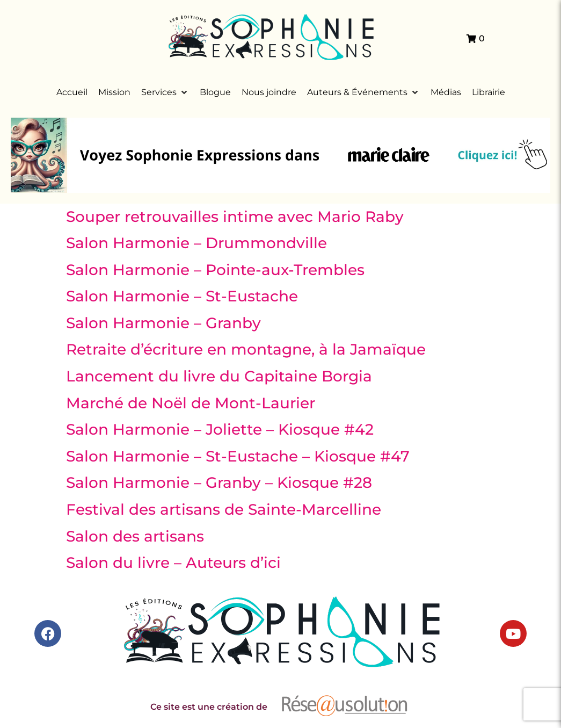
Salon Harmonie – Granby (163, 323)
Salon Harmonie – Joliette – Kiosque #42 (220, 429)
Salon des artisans (135, 536)
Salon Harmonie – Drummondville (196, 243)
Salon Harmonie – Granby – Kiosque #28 (219, 482)
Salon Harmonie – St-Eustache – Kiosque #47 (238, 456)
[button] (165, 92)
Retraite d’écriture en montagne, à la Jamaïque (246, 349)
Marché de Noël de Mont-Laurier (191, 403)
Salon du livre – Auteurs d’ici (173, 563)
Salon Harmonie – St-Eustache (182, 296)
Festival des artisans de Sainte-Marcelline (224, 509)
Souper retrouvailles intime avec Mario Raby (235, 217)
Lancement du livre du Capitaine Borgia (219, 376)
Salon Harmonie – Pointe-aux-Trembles (215, 270)
